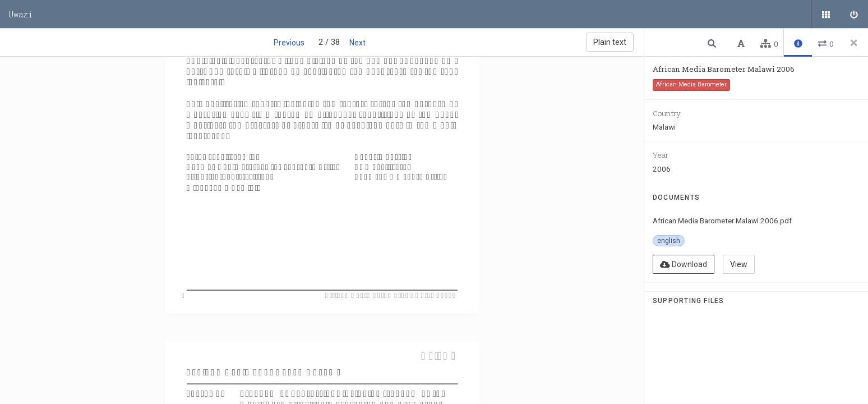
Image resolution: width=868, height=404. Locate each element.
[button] (713, 43)
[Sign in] (854, 14)
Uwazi (21, 14)
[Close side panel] (854, 43)
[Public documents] (826, 14)
